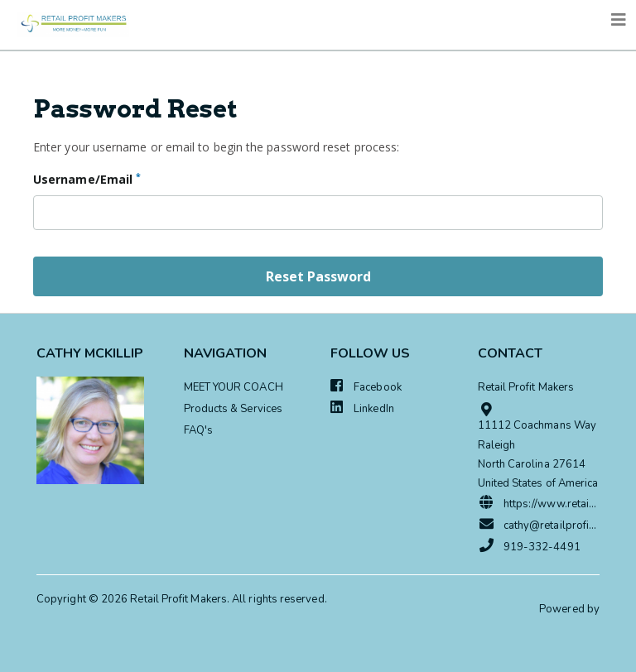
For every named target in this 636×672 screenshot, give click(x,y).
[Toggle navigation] (619, 20)
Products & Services (234, 409)
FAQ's (198, 430)
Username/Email (87, 179)
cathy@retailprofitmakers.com (539, 525)
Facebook (366, 386)
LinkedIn (362, 408)
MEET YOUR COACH (234, 387)
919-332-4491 (529, 546)
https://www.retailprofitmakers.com (539, 503)
